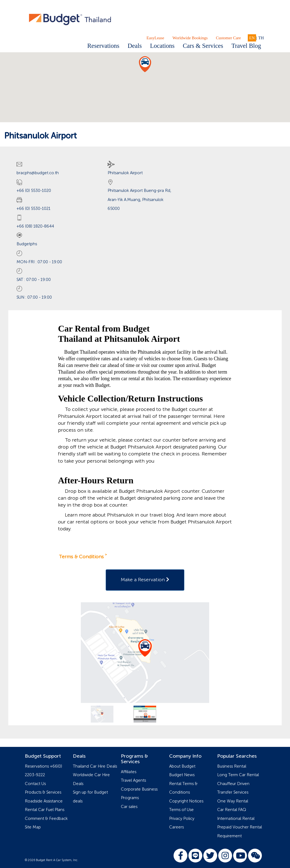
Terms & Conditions (81, 557)
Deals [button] (135, 46)
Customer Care (228, 38)
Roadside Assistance (44, 801)
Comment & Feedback (46, 819)
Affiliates (129, 772)
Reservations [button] (103, 46)
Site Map (33, 827)
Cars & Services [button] (203, 46)
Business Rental (232, 766)
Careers (176, 827)
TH (261, 38)
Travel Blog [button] (246, 46)
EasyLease (155, 38)
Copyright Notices (186, 801)
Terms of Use (181, 810)
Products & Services (43, 792)
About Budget (182, 766)
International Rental (236, 819)
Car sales (129, 807)
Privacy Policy (182, 819)
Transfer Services (233, 792)
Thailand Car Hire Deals (95, 766)
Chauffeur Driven (233, 784)
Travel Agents (133, 780)
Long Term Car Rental (238, 775)
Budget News (182, 775)
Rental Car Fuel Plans (45, 810)
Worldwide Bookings (190, 38)
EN (252, 38)
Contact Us (35, 784)
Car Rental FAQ (232, 810)
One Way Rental (233, 801)
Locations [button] (162, 46)
